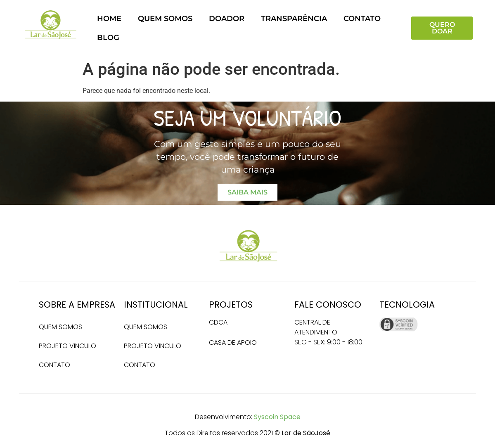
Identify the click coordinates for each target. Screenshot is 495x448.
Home (109, 18)
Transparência (294, 18)
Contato (362, 18)
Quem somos (165, 18)
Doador (227, 18)
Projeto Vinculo (67, 346)
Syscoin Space (277, 417)
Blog (108, 37)
